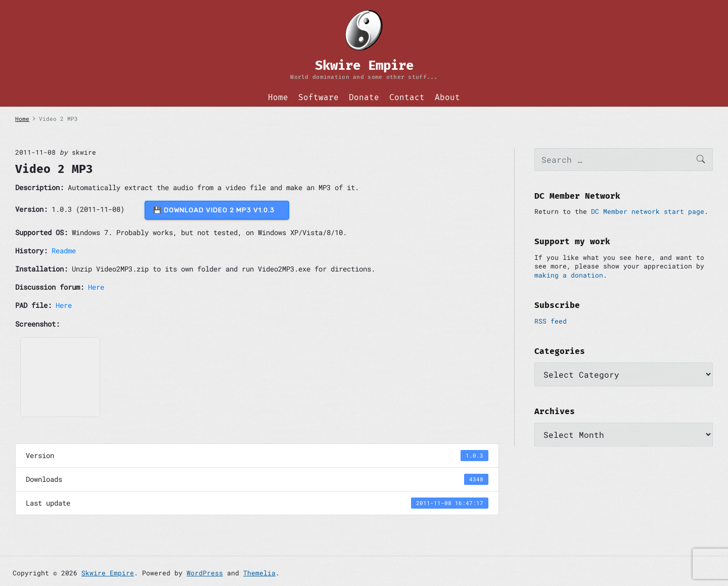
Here (96, 287)
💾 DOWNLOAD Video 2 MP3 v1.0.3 (217, 210)
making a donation (569, 275)
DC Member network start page (648, 211)
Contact (407, 97)
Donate (364, 97)
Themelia (259, 573)
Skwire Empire (108, 573)
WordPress (205, 573)
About (447, 97)
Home (278, 97)
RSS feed (551, 321)
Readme (64, 251)
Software (318, 97)
